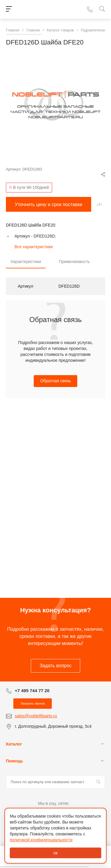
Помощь (15, 761)
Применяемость (74, 262)
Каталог (14, 744)
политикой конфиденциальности (41, 840)
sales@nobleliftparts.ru (36, 716)
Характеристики (26, 262)
